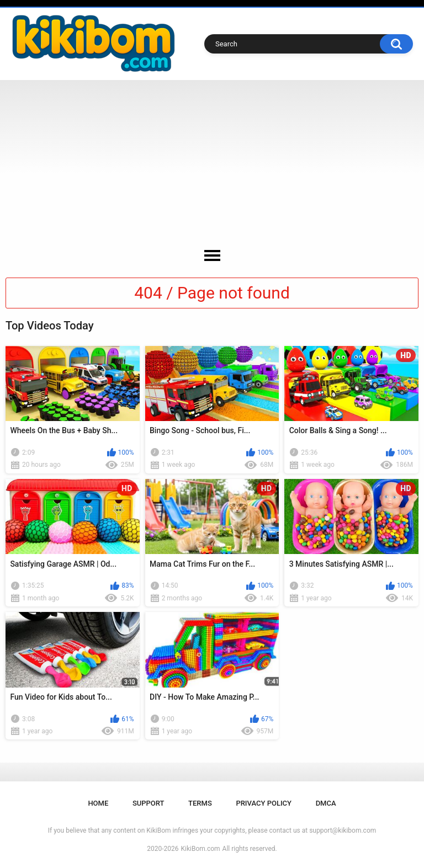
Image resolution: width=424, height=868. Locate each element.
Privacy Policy (264, 803)
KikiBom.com (201, 849)
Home (98, 803)
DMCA (326, 803)
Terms (200, 803)
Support (149, 803)
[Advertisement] (212, 163)
